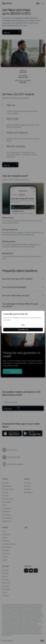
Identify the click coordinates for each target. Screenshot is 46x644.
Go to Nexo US (23, 330)
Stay (23, 325)
